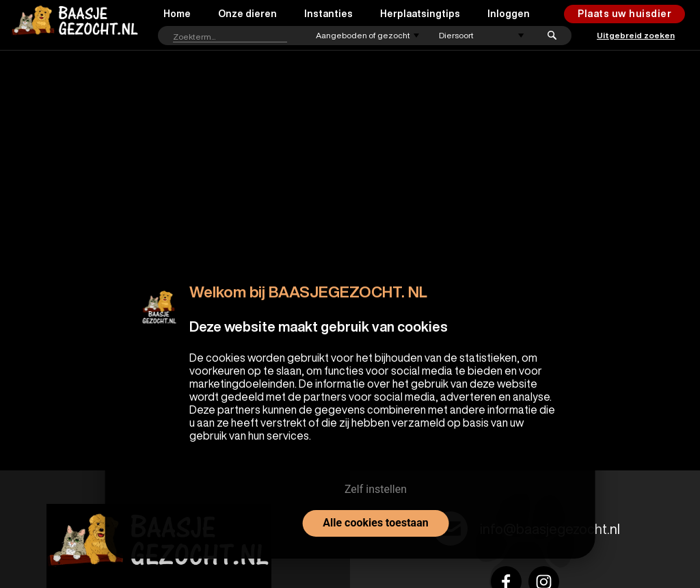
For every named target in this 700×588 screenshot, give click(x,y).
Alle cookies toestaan (375, 523)
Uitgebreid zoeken (636, 35)
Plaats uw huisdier (624, 14)
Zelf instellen (376, 489)
